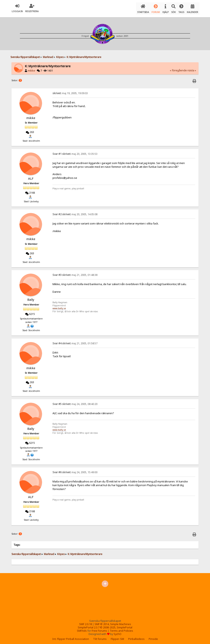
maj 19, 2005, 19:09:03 (70, 91)
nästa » (192, 69)
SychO (118, 632)
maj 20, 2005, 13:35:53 (75, 152)
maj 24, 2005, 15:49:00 (75, 470)
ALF (31, 176)
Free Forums (99, 629)
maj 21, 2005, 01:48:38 (75, 273)
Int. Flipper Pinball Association (71, 637)
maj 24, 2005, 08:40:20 (75, 402)
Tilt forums (100, 637)
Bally (31, 298)
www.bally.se (59, 306)
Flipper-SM (117, 637)
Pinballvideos (136, 637)
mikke (31, 69)
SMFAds (82, 629)
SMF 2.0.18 (86, 622)
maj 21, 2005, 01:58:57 (75, 341)
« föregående (178, 69)
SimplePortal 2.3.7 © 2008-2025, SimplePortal (105, 626)
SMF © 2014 (102, 622)
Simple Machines (121, 622)
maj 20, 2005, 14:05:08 (75, 212)
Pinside (153, 637)
